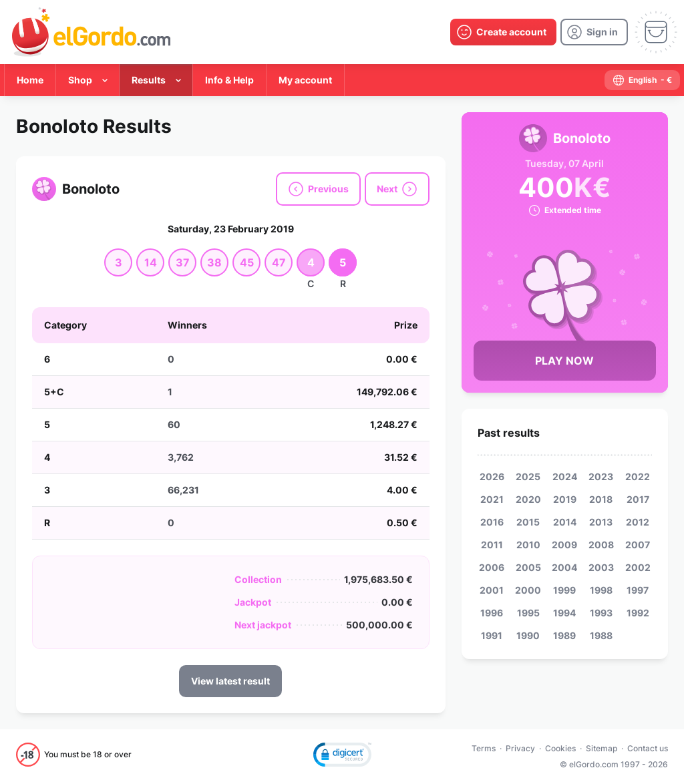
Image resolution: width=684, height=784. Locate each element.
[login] (594, 32)
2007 (638, 545)
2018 (601, 499)
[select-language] (642, 80)
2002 (638, 567)
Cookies (560, 748)
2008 (601, 545)
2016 (492, 522)
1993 (601, 613)
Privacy (520, 748)
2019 (565, 499)
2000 (528, 590)
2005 (528, 567)
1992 (638, 613)
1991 (492, 635)
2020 (528, 499)
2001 (492, 590)
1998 (601, 590)
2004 (564, 567)
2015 (528, 522)
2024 (565, 476)
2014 (565, 522)
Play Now (564, 361)
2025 (528, 476)
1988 (601, 635)
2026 (492, 476)
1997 (638, 590)
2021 (492, 499)
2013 (601, 522)
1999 (564, 590)
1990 (528, 635)
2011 (492, 545)
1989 (564, 635)
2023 (601, 476)
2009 (564, 545)
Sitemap (602, 748)
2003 (601, 567)
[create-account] (503, 32)
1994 (564, 613)
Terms (484, 748)
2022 (638, 476)
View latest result (230, 681)
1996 (492, 613)
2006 (492, 567)
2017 (638, 499)
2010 (528, 545)
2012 (638, 522)
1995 (528, 613)
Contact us (648, 748)
